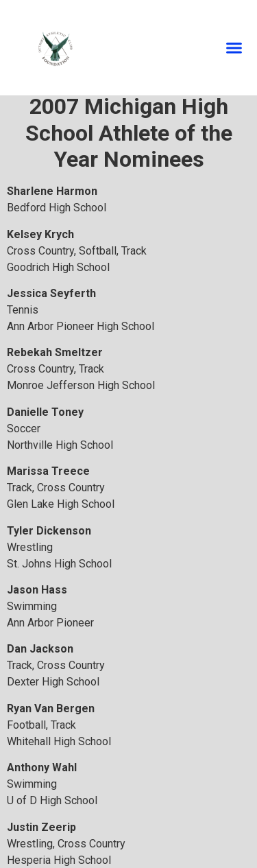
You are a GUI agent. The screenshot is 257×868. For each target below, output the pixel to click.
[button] (234, 48)
